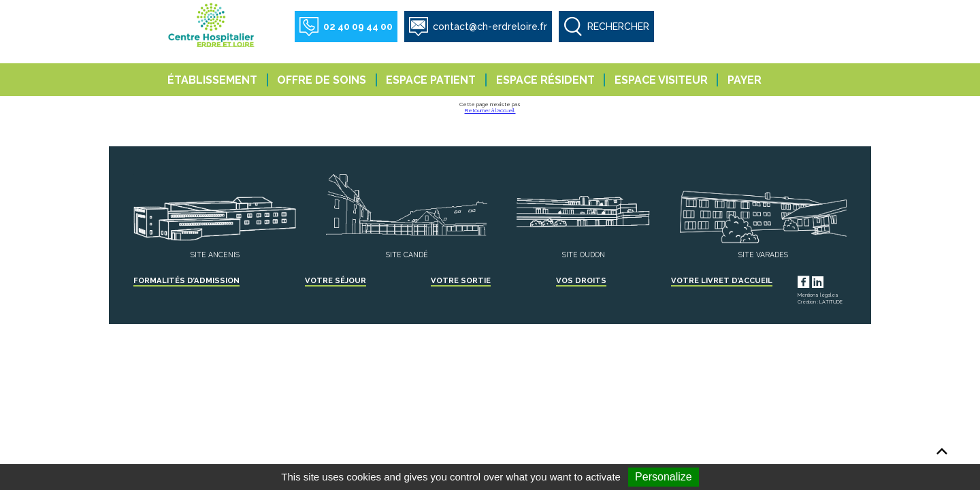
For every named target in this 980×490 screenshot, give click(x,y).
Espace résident (545, 80)
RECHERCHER (618, 27)
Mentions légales (818, 295)
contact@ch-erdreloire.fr (490, 27)
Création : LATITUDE (820, 302)
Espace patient (431, 80)
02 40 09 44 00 (358, 27)
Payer (745, 80)
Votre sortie (461, 280)
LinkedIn (830, 280)
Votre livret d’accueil (722, 280)
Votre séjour (336, 280)
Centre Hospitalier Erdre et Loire (212, 24)
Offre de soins (322, 80)
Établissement (212, 80)
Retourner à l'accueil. (490, 110)
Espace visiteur (661, 80)
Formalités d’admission (186, 280)
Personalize (664, 477)
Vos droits (581, 280)
